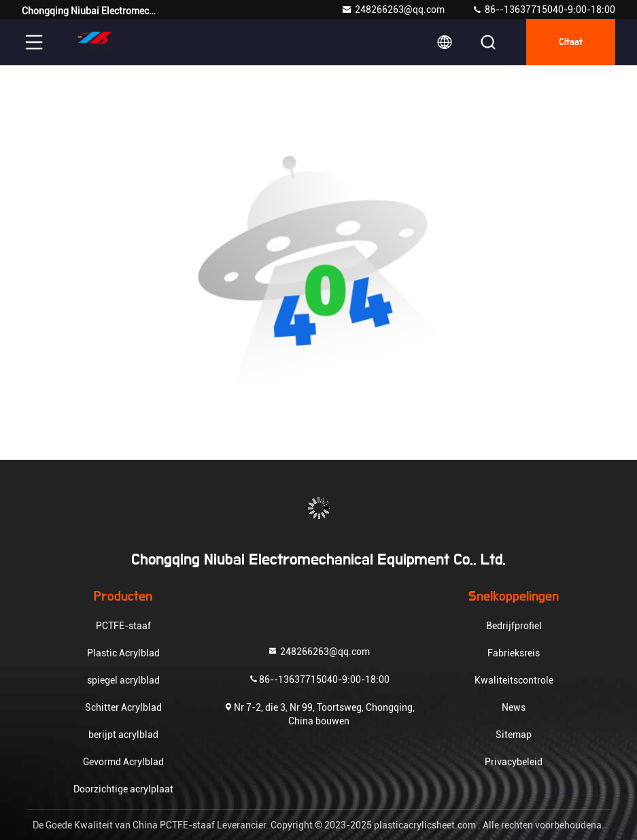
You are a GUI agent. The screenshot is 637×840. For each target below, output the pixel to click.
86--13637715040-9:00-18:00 (544, 10)
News (514, 707)
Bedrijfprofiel (514, 626)
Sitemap (514, 735)
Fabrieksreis (514, 653)
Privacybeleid (514, 762)
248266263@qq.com (393, 10)
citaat (571, 42)
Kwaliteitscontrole (514, 680)
